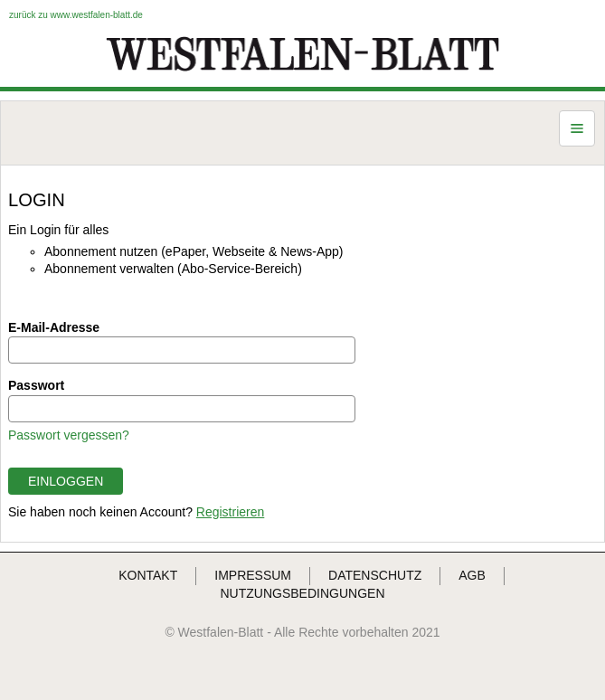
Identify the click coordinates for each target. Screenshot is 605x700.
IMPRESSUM (253, 575)
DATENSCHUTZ (375, 575)
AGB (472, 575)
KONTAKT (148, 575)
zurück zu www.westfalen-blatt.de (76, 15)
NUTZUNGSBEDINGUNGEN (302, 593)
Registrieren (230, 512)
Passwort (36, 385)
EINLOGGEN (66, 481)
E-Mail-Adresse (54, 327)
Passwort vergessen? (69, 435)
